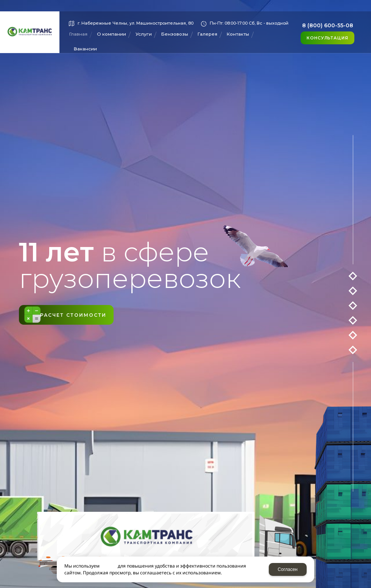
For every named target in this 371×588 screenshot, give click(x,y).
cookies (109, 566)
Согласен (288, 569)
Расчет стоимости (89, 315)
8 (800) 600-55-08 (328, 25)
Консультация (327, 38)
